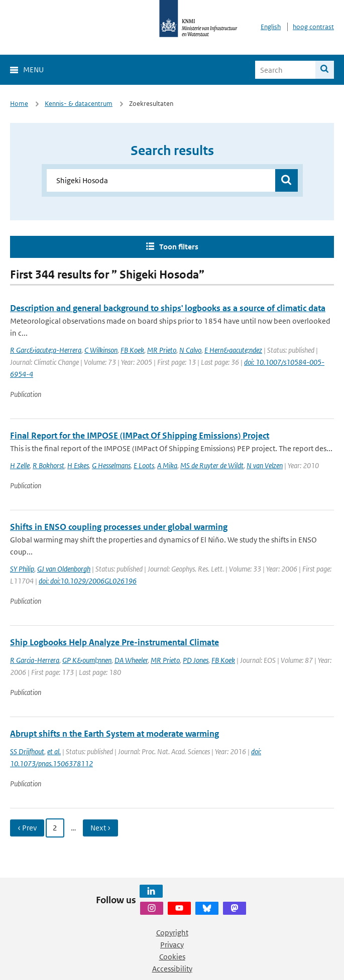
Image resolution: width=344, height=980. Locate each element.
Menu (33, 69)
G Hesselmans (111, 465)
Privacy (172, 945)
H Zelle (20, 465)
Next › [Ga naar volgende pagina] (100, 828)
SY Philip (22, 569)
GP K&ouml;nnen (87, 660)
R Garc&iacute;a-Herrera (46, 350)
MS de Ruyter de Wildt (212, 465)
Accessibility (172, 969)
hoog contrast (313, 27)
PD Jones (196, 660)
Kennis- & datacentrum (79, 104)
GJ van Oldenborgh (64, 569)
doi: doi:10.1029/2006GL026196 (88, 581)
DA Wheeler (131, 660)
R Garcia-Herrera (35, 660)
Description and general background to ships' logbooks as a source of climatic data (168, 308)
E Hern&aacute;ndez (233, 350)
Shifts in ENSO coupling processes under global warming (119, 527)
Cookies (172, 957)
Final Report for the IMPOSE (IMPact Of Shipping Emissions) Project (140, 436)
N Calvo (190, 350)
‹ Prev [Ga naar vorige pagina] (27, 828)
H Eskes (78, 465)
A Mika (167, 465)
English (271, 27)
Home (19, 104)
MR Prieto (162, 350)
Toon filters (179, 247)
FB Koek (132, 350)
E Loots (144, 465)
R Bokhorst (48, 465)
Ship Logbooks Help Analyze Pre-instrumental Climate (114, 642)
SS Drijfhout (27, 751)
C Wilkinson (101, 350)
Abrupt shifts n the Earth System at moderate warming (114, 734)
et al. (54, 751)
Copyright (172, 933)
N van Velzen (265, 465)
